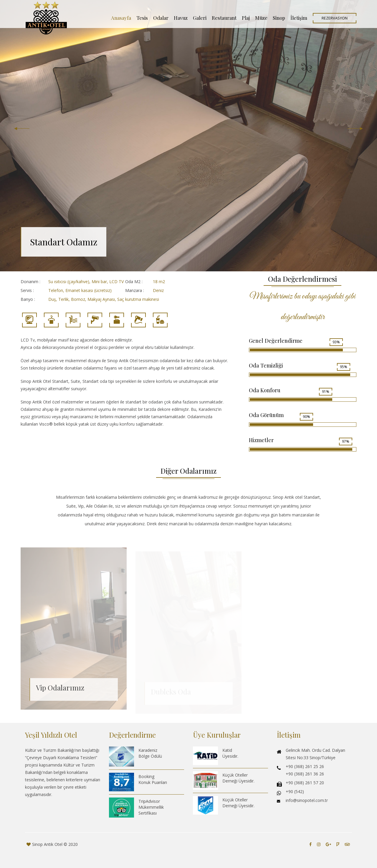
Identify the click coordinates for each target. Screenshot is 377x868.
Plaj (246, 18)
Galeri (200, 18)
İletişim (299, 18)
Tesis (142, 18)
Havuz (181, 18)
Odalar (161, 18)
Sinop (279, 18)
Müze (261, 18)
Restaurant (224, 18)
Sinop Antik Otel (47, 844)
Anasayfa (121, 18)
